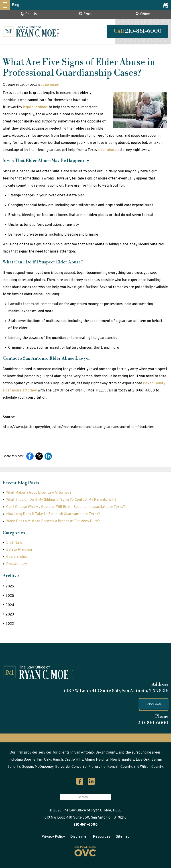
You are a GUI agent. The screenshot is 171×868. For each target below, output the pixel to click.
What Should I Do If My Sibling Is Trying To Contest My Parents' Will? (61, 500)
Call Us (29, 14)
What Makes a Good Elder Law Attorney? (39, 493)
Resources (102, 837)
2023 (8, 614)
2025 (8, 596)
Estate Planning (19, 550)
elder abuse (107, 150)
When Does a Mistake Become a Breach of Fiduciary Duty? (53, 521)
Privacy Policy (53, 837)
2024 (8, 605)
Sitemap (123, 837)
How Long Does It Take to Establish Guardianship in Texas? (53, 514)
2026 (8, 586)
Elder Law (14, 543)
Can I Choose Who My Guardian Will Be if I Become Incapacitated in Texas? (66, 507)
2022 (8, 624)
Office (143, 14)
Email (86, 14)
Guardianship (49, 85)
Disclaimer (79, 837)
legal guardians (35, 107)
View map (154, 704)
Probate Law (16, 564)
